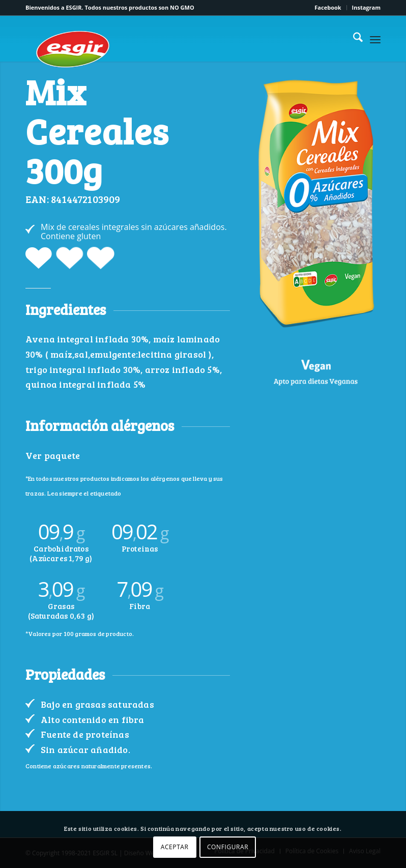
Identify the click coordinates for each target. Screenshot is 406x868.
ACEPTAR (175, 847)
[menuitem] (328, 8)
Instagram (366, 7)
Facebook (328, 7)
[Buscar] (353, 39)
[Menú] (375, 39)
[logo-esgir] (74, 49)
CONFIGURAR (228, 847)
